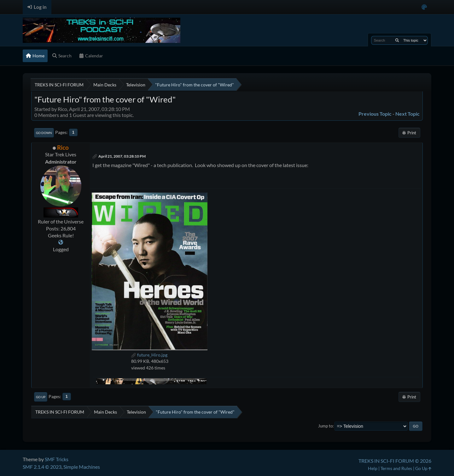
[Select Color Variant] (424, 7)
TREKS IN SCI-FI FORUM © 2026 (395, 461)
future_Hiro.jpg (149, 355)
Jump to (325, 426)
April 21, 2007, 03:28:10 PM (122, 156)
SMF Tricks (57, 459)
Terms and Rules (396, 468)
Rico (63, 147)
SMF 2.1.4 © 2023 (42, 467)
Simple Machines (82, 467)
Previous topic (375, 114)
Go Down (44, 133)
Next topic (407, 114)
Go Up (41, 397)
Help (373, 468)
